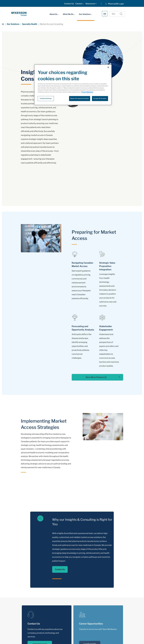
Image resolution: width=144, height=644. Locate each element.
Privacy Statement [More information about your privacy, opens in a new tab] (87, 92)
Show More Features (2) (103, 377)
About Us (54, 14)
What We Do (69, 14)
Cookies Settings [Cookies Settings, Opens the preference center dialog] (46, 98)
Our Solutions (86, 14)
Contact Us (60, 569)
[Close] (108, 67)
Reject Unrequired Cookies (80, 98)
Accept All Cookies (100, 98)
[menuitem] (69, 4)
